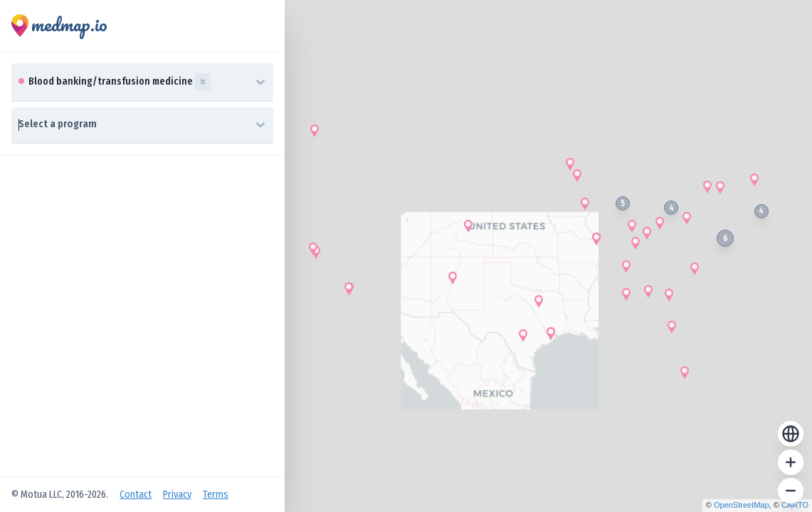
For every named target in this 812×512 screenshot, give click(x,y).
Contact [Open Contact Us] (136, 495)
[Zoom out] (791, 491)
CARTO (795, 505)
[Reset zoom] (791, 434)
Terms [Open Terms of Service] (216, 495)
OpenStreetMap (742, 505)
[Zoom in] (791, 462)
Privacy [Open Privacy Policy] (177, 495)
